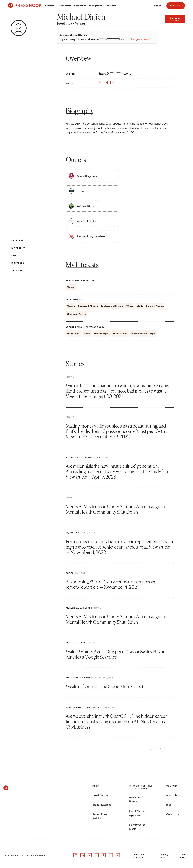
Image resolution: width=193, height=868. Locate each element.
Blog (169, 805)
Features (50, 6)
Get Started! (176, 6)
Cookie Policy (183, 856)
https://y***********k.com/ (115, 73)
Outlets (17, 256)
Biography (18, 248)
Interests (18, 263)
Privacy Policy (164, 856)
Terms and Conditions (139, 856)
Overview (18, 241)
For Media (111, 6)
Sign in (158, 6)
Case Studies (64, 6)
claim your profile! (140, 39)
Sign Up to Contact (175, 19)
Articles (17, 271)
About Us (172, 795)
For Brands (80, 6)
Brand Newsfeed (102, 805)
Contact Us (173, 814)
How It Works (100, 795)
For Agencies (96, 6)
